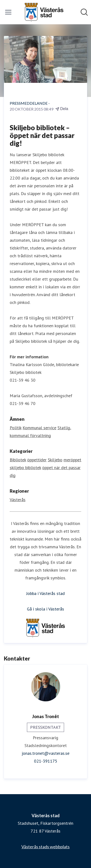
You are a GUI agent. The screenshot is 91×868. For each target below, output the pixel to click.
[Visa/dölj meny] (8, 12)
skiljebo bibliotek (25, 468)
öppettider (37, 460)
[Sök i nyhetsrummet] (84, 12)
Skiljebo (55, 460)
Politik (16, 428)
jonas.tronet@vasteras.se (45, 753)
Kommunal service (39, 428)
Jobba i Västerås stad (45, 593)
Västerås (18, 500)
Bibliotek (18, 460)
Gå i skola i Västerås (45, 609)
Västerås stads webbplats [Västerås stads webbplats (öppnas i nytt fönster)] (45, 847)
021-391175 (46, 761)
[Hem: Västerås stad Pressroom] (44, 12)
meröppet (72, 460)
